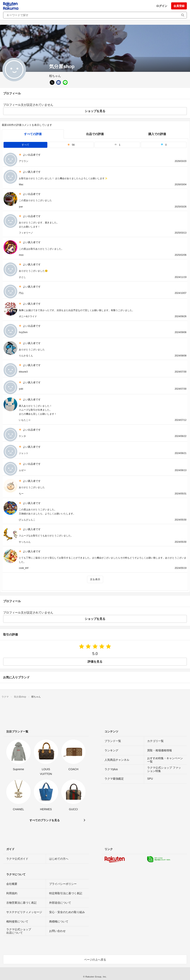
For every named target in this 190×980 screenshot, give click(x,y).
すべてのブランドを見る (45, 820)
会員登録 (179, 6)
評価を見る (95, 662)
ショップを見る (95, 111)
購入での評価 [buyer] (157, 134)
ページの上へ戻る (95, 960)
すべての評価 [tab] (33, 134)
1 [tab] (117, 145)
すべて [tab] (25, 145)
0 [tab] (164, 145)
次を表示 (95, 579)
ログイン (162, 6)
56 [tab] (71, 145)
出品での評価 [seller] (95, 134)
